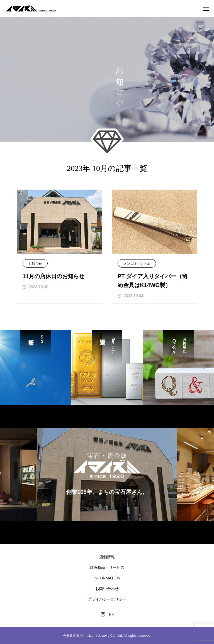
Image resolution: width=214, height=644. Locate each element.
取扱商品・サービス (107, 567)
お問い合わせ (107, 589)
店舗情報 (107, 557)
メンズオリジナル (137, 264)
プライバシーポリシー (107, 599)
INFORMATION (107, 578)
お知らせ (35, 264)
